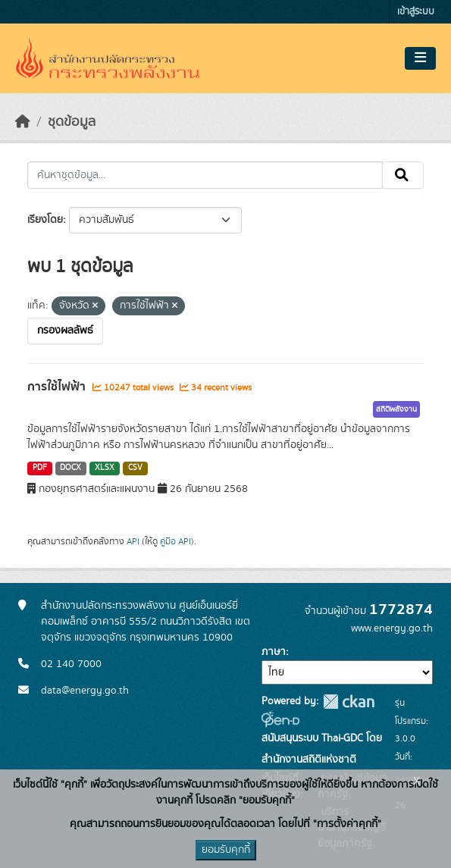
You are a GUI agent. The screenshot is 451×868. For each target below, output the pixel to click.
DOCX (70, 468)
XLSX (105, 468)
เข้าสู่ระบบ (416, 12)
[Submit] (403, 175)
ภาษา (274, 652)
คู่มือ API (175, 541)
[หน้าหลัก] (23, 122)
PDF (40, 468)
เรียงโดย (45, 220)
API (133, 541)
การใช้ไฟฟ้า (58, 387)
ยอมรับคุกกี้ (226, 850)
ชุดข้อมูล (72, 122)
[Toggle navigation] (420, 58)
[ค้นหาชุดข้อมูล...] (205, 175)
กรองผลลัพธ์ (65, 331)
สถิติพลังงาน (396, 409)
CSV (135, 468)
